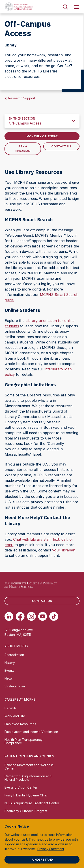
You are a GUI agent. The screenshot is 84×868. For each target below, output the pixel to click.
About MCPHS (16, 646)
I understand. (42, 859)
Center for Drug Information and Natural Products (28, 778)
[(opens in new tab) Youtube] (43, 616)
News (9, 678)
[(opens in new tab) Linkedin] (9, 616)
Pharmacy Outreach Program (26, 811)
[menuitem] (65, 7)
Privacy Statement (51, 849)
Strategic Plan (15, 686)
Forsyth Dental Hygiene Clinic (26, 795)
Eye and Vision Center (21, 787)
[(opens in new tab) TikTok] (54, 616)
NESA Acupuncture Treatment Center (32, 803)
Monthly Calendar (42, 136)
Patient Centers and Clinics (29, 756)
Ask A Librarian (23, 149)
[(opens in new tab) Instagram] (31, 616)
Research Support (22, 98)
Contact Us (61, 146)
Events (9, 670)
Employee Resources (20, 724)
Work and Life (15, 716)
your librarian (64, 550)
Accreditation (14, 655)
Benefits (11, 708)
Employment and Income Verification (31, 732)
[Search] (65, 7)
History (10, 663)
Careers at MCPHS (20, 699)
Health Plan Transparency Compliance (24, 741)
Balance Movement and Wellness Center (29, 767)
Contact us (42, 601)
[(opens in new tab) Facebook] (20, 616)
